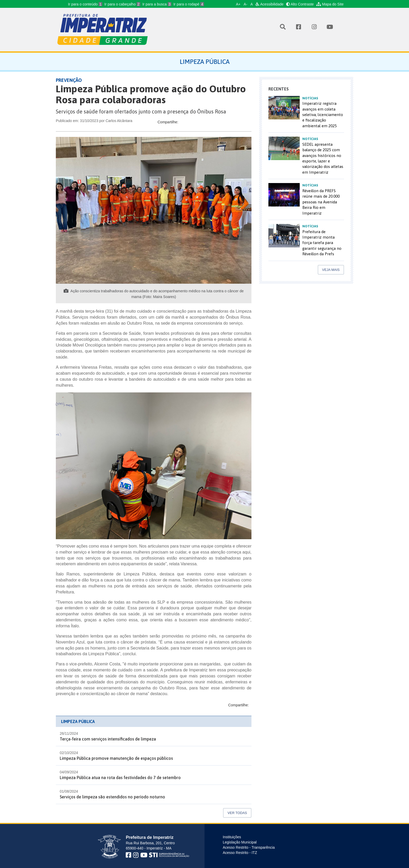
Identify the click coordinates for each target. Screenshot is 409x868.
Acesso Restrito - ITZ (240, 853)
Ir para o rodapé (189, 4)
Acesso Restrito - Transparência (249, 847)
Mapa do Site (330, 4)
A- (245, 4)
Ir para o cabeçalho (122, 4)
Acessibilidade (270, 4)
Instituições (232, 837)
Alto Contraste (300, 4)
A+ (238, 4)
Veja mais (331, 270)
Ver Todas (237, 813)
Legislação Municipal (240, 842)
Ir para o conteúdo (85, 4)
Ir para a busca (157, 4)
